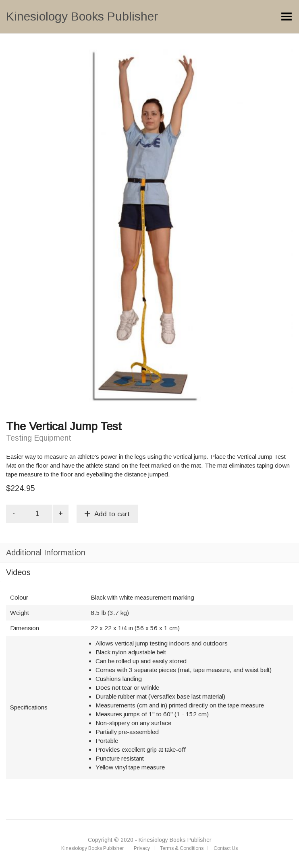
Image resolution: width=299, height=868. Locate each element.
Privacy (142, 848)
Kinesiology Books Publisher (82, 16)
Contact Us (226, 848)
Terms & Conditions (182, 848)
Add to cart (112, 514)
